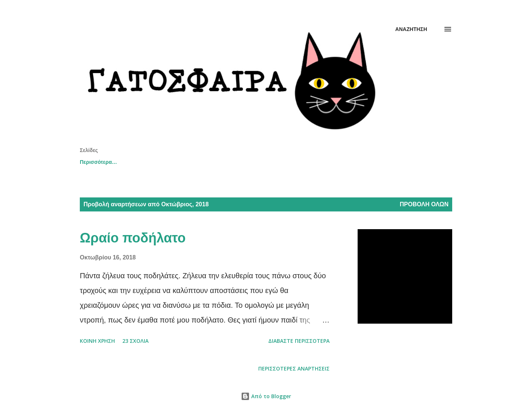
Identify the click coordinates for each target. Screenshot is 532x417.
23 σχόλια (135, 341)
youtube (199, 162)
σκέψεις (305, 162)
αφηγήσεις (350, 162)
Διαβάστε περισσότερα (299, 341)
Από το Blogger (266, 396)
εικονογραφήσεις (252, 162)
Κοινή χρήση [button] (97, 341)
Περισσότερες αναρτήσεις (294, 368)
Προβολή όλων (424, 204)
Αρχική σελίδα (98, 162)
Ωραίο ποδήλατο (133, 238)
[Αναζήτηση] (411, 29)
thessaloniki (152, 162)
